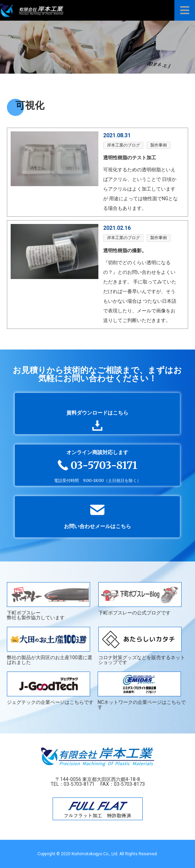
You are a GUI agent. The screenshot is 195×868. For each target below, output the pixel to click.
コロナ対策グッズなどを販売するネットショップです (142, 646)
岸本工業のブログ (123, 145)
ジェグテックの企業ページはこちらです (50, 688)
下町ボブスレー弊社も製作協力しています (48, 601)
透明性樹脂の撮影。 (125, 250)
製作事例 (159, 145)
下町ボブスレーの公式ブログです (140, 599)
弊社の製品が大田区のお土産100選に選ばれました (50, 646)
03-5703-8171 (79, 784)
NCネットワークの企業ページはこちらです (142, 690)
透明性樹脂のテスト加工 (130, 158)
